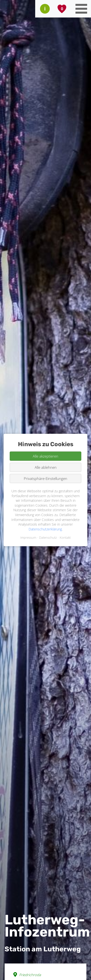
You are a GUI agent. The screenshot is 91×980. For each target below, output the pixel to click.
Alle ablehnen (46, 467)
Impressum (28, 537)
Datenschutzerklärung (45, 529)
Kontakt (65, 537)
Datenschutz (48, 537)
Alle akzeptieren (45, 456)
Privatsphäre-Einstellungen (45, 478)
